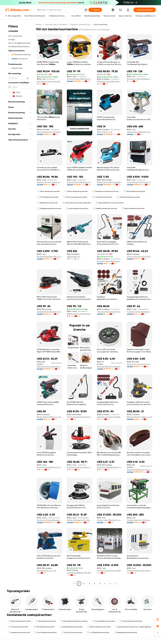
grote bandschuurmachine (77, 208)
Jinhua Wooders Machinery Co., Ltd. (80, 79)
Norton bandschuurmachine (99, 627)
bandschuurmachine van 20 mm (106, 191)
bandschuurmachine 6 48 (19, 632)
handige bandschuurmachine (49, 208)
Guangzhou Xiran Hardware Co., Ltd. (139, 79)
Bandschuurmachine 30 (47, 203)
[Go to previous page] (74, 584)
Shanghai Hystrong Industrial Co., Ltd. (49, 132)
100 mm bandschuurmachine (75, 197)
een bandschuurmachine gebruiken (77, 203)
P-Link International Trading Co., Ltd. (80, 417)
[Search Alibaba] (60, 10)
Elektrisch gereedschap (80, 24)
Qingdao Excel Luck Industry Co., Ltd (139, 520)
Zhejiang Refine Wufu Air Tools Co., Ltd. (49, 312)
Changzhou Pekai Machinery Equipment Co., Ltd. (110, 81)
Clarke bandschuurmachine (128, 197)
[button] (86, 10)
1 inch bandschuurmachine (46, 632)
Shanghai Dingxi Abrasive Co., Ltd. (80, 182)
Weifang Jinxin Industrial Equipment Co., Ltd (80, 314)
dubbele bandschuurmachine (105, 208)
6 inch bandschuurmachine (104, 621)
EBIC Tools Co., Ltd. (105, 132)
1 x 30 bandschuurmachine (98, 632)
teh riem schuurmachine (72, 632)
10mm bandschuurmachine (49, 191)
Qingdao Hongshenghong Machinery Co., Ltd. (110, 571)
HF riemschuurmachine (18, 627)
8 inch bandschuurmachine (131, 621)
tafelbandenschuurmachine (126, 632)
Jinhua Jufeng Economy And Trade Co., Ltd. (139, 256)
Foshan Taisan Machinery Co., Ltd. (110, 520)
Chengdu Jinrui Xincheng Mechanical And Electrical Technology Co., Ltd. (110, 417)
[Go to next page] (115, 584)
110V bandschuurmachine (134, 191)
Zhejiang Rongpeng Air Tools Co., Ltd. (80, 520)
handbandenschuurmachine (71, 627)
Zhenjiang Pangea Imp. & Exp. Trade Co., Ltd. (139, 470)
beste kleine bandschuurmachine (74, 621)
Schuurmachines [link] (101, 24)
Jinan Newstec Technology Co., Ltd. (139, 182)
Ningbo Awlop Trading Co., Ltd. (49, 417)
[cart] (121, 10)
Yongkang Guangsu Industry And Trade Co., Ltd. (80, 467)
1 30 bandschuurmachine (48, 197)
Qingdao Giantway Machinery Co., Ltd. (139, 571)
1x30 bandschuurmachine (44, 627)
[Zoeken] (95, 10)
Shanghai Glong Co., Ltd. (46, 571)
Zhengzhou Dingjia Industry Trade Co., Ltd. (110, 467)
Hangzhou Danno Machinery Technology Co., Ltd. (110, 261)
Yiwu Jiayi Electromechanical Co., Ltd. (110, 312)
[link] (158, 619)
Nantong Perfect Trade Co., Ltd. (139, 417)
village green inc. (74, 256)
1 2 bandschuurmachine (102, 197)
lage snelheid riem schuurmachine (110, 203)
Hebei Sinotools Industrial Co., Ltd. (49, 366)
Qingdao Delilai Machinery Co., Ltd (49, 256)
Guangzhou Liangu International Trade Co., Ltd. (49, 81)
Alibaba (39, 24)
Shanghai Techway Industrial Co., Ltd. (49, 182)
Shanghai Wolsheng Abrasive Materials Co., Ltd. (110, 366)
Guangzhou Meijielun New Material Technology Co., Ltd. (80, 573)
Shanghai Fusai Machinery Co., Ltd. (49, 467)
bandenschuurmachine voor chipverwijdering (133, 627)
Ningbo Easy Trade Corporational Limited (110, 182)
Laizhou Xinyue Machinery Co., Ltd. (139, 132)
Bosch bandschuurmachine (133, 208)
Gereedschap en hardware (56, 24)
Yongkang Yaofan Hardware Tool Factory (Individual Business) (139, 312)
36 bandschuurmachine (46, 621)
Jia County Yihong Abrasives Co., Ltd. (49, 520)
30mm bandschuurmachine (76, 191)
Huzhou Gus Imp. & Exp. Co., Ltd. (139, 364)
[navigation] (20, 304)
